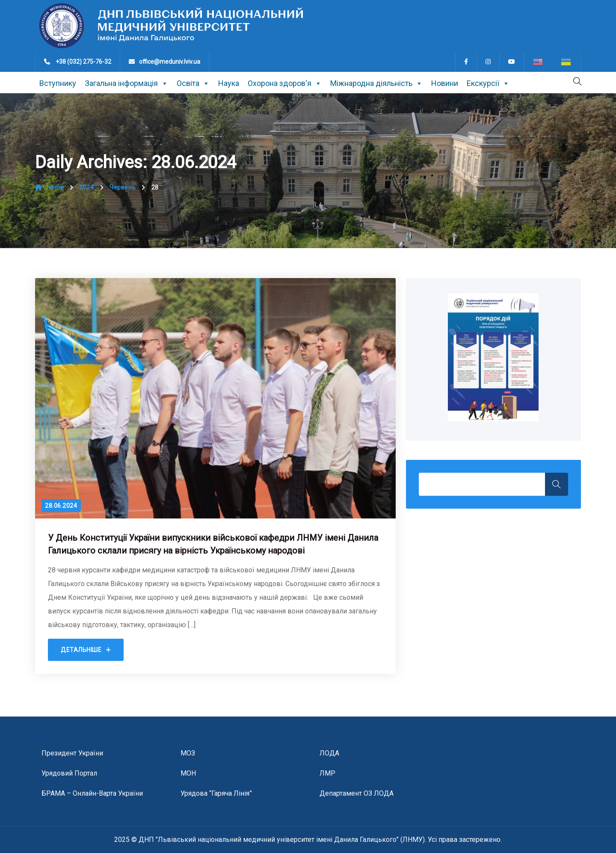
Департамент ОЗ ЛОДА (357, 793)
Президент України (72, 753)
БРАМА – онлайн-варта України (92, 793)
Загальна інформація (126, 83)
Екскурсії (488, 83)
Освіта (193, 83)
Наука (229, 83)
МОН (188, 773)
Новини (445, 83)
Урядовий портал (69, 773)
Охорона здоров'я (285, 83)
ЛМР (327, 773)
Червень (123, 187)
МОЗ (188, 753)
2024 (86, 187)
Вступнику (58, 83)
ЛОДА (329, 753)
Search (557, 484)
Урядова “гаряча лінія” (216, 793)
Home (49, 187)
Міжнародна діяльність (376, 83)
